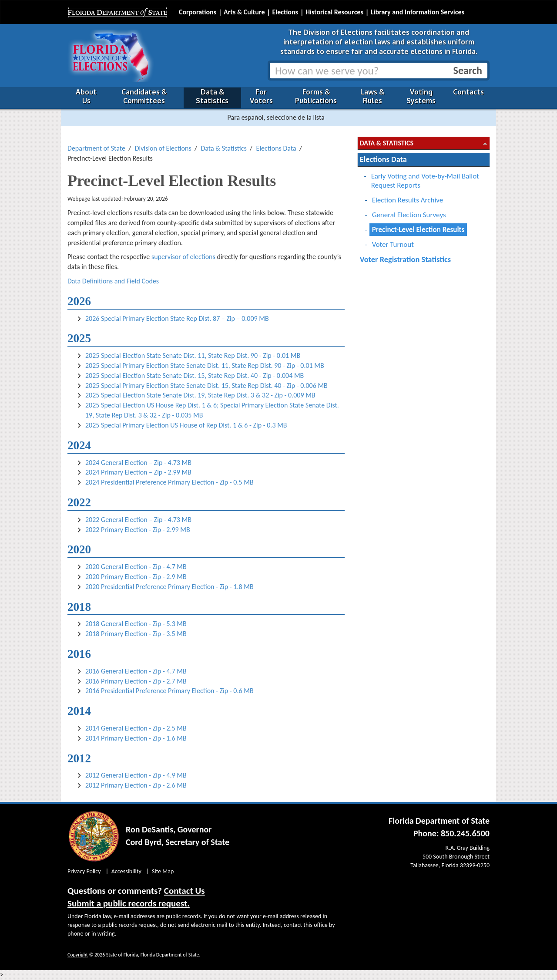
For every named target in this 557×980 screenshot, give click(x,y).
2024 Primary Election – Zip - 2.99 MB (138, 472)
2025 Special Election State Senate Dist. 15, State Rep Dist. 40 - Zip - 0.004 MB (195, 375)
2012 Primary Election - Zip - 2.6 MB (136, 785)
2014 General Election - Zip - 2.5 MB (136, 728)
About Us (86, 96)
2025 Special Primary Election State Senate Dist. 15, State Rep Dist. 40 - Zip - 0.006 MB (206, 386)
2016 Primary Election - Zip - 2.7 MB (136, 681)
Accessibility (126, 871)
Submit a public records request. (129, 903)
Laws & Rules (372, 96)
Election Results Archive (408, 200)
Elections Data (276, 148)
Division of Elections (163, 148)
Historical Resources (334, 12)
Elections (285, 12)
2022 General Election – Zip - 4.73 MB (138, 520)
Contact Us (185, 891)
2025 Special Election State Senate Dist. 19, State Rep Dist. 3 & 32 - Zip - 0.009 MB (200, 395)
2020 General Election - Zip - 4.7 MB (136, 567)
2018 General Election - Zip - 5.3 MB (136, 624)
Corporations (198, 12)
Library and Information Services (418, 12)
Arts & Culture (244, 12)
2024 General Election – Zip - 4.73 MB (138, 463)
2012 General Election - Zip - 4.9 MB (136, 775)
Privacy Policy (84, 871)
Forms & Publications (316, 96)
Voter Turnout (393, 244)
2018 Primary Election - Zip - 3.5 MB (136, 634)
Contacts (468, 92)
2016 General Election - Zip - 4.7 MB (136, 671)
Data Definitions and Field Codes (113, 281)
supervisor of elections (183, 257)
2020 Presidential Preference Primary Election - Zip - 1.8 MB (169, 587)
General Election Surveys (409, 215)
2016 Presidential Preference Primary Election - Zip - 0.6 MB (169, 691)
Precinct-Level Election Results (418, 230)
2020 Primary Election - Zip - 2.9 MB (136, 577)
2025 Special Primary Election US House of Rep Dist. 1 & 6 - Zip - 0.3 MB (186, 425)
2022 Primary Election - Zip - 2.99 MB (138, 530)
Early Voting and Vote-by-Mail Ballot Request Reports (425, 181)
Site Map (163, 871)
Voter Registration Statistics (405, 259)
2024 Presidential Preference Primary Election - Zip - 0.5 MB (169, 482)
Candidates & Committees (144, 96)
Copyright (78, 955)
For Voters (261, 96)
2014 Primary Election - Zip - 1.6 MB (136, 738)
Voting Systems (421, 96)
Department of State (96, 148)
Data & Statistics (212, 96)
